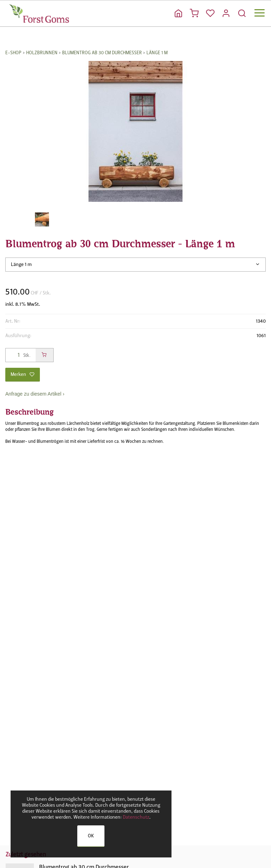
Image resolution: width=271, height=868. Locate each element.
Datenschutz (136, 817)
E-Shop (13, 53)
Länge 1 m (157, 53)
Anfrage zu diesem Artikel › (35, 394)
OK (91, 836)
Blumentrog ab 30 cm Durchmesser (102, 53)
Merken (23, 374)
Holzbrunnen (42, 53)
